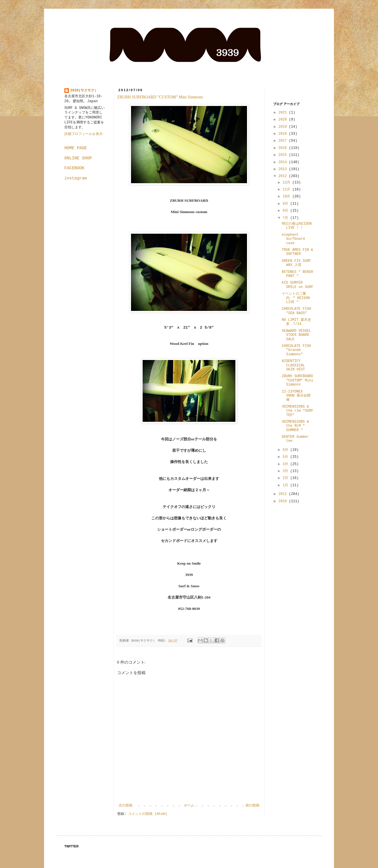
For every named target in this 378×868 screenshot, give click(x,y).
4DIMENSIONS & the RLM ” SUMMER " (295, 426)
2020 (284, 120)
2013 (284, 169)
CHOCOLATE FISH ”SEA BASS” (296, 311)
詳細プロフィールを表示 (83, 134)
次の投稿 (126, 806)
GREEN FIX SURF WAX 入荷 (296, 263)
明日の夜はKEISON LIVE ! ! (297, 226)
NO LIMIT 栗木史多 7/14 (296, 322)
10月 (288, 197)
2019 (284, 127)
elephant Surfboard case (293, 239)
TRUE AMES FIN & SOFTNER (297, 252)
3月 (286, 471)
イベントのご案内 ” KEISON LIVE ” (296, 298)
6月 (286, 450)
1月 (286, 485)
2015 (284, 155)
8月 (286, 211)
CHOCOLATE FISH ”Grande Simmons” (296, 350)
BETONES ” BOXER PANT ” (297, 274)
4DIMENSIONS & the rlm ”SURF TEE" (298, 411)
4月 (286, 464)
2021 (284, 113)
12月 (288, 183)
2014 (284, 162)
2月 (286, 478)
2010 (284, 501)
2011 (284, 494)
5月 (286, 457)
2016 (284, 148)
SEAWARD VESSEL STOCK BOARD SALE (296, 335)
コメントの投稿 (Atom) (148, 814)
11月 (288, 190)
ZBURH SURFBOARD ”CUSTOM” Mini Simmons (160, 97)
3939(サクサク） (84, 91)
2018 (284, 134)
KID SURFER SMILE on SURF (298, 285)
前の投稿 (252, 806)
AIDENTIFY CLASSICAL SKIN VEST (293, 365)
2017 (284, 141)
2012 (284, 176)
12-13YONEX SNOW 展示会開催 (296, 396)
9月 (286, 204)
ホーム (189, 806)
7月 (286, 218)
